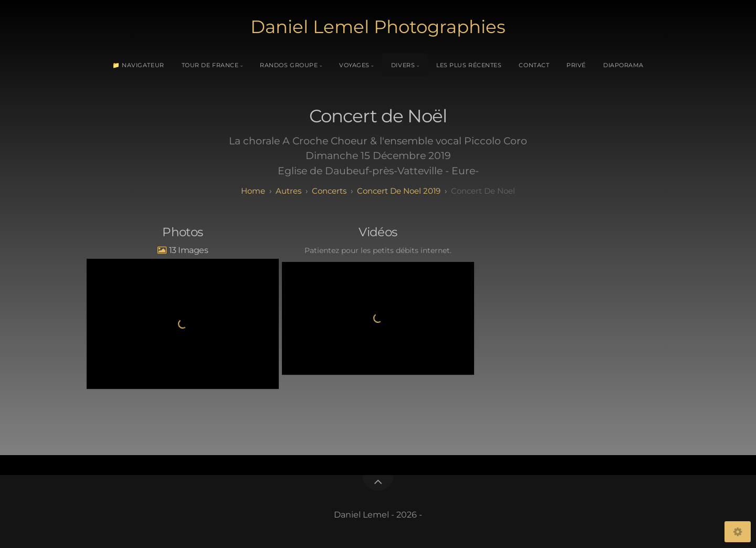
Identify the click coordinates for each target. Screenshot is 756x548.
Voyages (354, 65)
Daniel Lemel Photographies (378, 27)
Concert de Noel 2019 (399, 191)
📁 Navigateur (138, 65)
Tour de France (210, 65)
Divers (403, 65)
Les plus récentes (469, 65)
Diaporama (623, 65)
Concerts (329, 191)
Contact (534, 65)
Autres (288, 191)
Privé (576, 65)
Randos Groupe (289, 65)
